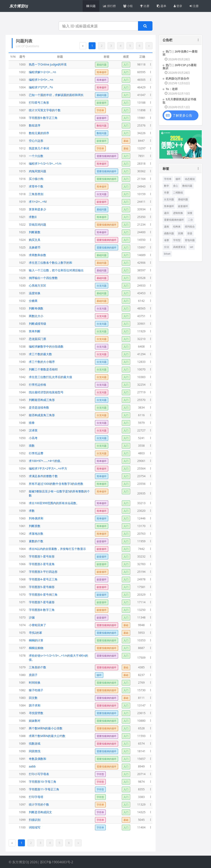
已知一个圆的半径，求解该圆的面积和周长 (56, 95)
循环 (178, 179)
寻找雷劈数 (36, 713)
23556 (141, 484)
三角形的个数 (38, 667)
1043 (22, 385)
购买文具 (35, 240)
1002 (22, 72)
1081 (22, 682)
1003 (22, 80)
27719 (141, 392)
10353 (141, 640)
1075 (22, 633)
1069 (22, 587)
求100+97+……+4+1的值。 (46, 461)
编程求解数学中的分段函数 (46, 346)
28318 (141, 163)
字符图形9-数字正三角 (43, 118)
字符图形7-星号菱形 (42, 602)
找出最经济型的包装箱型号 (46, 392)
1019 (22, 202)
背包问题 (190, 240)
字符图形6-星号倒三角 (43, 594)
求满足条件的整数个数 (43, 476)
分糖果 (33, 301)
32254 (141, 385)
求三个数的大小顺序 (42, 362)
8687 (141, 648)
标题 (60, 57)
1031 (22, 293)
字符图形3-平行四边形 (43, 572)
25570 (141, 400)
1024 (22, 240)
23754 (141, 476)
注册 (194, 6)
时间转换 (35, 682)
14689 (141, 255)
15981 (141, 118)
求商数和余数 (38, 255)
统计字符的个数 (39, 804)
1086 (22, 721)
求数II (33, 217)
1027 (22, 263)
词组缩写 (35, 827)
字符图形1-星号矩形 (42, 556)
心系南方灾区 (38, 285)
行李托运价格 (38, 385)
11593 (141, 736)
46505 (141, 80)
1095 (22, 789)
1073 (22, 617)
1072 (22, 610)
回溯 (181, 233)
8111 (141, 698)
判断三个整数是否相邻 (43, 369)
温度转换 (35, 293)
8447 (141, 141)
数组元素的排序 (39, 133)
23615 (141, 713)
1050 (22, 438)
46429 (141, 87)
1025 (22, 247)
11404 (141, 827)
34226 (141, 133)
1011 (22, 141)
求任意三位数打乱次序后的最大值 (50, 377)
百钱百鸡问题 (38, 224)
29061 (141, 461)
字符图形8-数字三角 (42, 610)
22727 (141, 430)
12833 (141, 362)
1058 (22, 503)
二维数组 (178, 193)
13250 (141, 610)
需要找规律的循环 (174, 220)
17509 (141, 658)
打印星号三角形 (39, 102)
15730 (141, 690)
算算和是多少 (38, 209)
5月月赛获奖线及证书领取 (179, 101)
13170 (141, 526)
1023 (22, 232)
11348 (141, 617)
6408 (141, 346)
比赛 (145, 6)
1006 (22, 102)
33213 (141, 503)
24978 (141, 579)
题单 (162, 6)
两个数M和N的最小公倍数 (46, 728)
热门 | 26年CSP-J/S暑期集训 (180, 67)
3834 (141, 407)
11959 (141, 541)
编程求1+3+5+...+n (41, 80)
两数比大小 (36, 316)
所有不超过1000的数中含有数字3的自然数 (56, 484)
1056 (22, 484)
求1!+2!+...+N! (38, 202)
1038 (22, 346)
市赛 (166, 193)
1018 (22, 194)
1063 (22, 541)
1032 (22, 301)
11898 (141, 110)
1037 (22, 339)
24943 (141, 186)
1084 (22, 705)
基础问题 (183, 199)
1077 (22, 648)
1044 (22, 392)
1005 (22, 95)
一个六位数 (36, 156)
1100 (22, 827)
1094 (22, 782)
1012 (22, 148)
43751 (141, 316)
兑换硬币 (35, 247)
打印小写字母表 (39, 774)
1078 (22, 655)
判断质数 (35, 526)
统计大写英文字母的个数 (45, 110)
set (192, 247)
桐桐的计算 (36, 640)
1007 (22, 110)
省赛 (166, 240)
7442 (141, 549)
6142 (141, 301)
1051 (22, 446)
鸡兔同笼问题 (38, 171)
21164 (141, 179)
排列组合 (190, 227)
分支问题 (169, 199)
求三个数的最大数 (40, 354)
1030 (22, 285)
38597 (141, 270)
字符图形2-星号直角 (42, 564)
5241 (141, 438)
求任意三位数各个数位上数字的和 (50, 263)
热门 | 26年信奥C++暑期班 (180, 53)
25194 (141, 572)
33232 (141, 556)
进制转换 (178, 213)
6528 (141, 728)
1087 (22, 728)
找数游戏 (35, 743)
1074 (22, 625)
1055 (22, 476)
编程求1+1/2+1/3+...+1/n (45, 163)
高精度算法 (179, 247)
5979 (141, 423)
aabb (32, 766)
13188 (141, 102)
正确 (142, 57)
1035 (22, 324)
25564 (141, 468)
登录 (178, 6)
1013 (22, 156)
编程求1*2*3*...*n (41, 87)
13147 (141, 705)
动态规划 (190, 179)
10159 (141, 194)
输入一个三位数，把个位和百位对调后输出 (56, 270)
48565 (141, 308)
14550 (141, 240)
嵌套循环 (183, 206)
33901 (141, 324)
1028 (22, 270)
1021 (22, 217)
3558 (141, 446)
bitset (167, 254)
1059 (22, 511)
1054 (22, 468)
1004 (22, 87)
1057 (22, 491)
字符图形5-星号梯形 (42, 587)
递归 (166, 213)
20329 (141, 594)
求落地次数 (36, 534)
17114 (141, 602)
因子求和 (35, 705)
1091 (22, 759)
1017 (22, 186)
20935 (141, 493)
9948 (141, 625)
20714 (141, 774)
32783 (141, 564)
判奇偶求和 (36, 518)
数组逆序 (35, 125)
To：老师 (172, 89)
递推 (166, 227)
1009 (22, 125)
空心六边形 (36, 141)
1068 (22, 579)
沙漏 (32, 617)
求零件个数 (36, 186)
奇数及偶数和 (38, 759)
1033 (22, 308)
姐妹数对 (35, 721)
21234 (141, 224)
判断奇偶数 (36, 308)
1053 (22, 461)
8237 (141, 675)
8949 (141, 766)
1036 (22, 331)
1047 (22, 415)
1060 (22, 518)
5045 (141, 820)
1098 (22, 812)
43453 (141, 293)
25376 (141, 125)
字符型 (177, 240)
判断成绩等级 (38, 324)
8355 (141, 789)
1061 (22, 526)
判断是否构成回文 (40, 812)
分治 (166, 247)
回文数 (33, 698)
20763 (141, 534)
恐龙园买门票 (38, 339)
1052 (22, 453)
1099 (22, 820)
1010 (22, 133)
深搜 (190, 213)
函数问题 (169, 233)
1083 (22, 698)
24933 (141, 285)
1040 (22, 362)
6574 (141, 743)
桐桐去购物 (36, 648)
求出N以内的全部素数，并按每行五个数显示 (57, 549)
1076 (22, 640)
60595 (141, 72)
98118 (141, 64)
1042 (22, 377)
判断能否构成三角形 (42, 400)
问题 (91, 6)
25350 (141, 217)
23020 (141, 511)
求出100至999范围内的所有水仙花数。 (54, 503)
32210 (141, 339)
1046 (22, 407)
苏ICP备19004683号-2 (57, 862)
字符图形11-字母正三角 (44, 789)
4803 (141, 453)
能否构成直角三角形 (42, 415)
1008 (22, 118)
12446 (141, 518)
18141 (141, 751)
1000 (22, 64)
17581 (141, 587)
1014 (22, 163)
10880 (141, 721)
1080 (22, 675)
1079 (22, 667)
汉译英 (33, 430)
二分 (190, 220)
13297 (141, 148)
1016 (22, 179)
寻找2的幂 (35, 633)
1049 (22, 430)
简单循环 (169, 206)
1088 (22, 736)
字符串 (168, 179)
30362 (141, 171)
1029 (22, 278)
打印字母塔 (36, 797)
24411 (141, 202)
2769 (141, 682)
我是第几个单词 (39, 148)
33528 (141, 278)
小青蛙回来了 (38, 625)
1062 (22, 534)
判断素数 (35, 232)
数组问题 (187, 186)
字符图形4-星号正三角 (43, 579)
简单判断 (35, 331)
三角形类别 (36, 194)
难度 (126, 57)
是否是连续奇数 (39, 407)
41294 (141, 354)
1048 (22, 423)
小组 (128, 6)
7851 (141, 156)
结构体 (177, 227)
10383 (141, 377)
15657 (141, 759)
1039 (22, 354)
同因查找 (35, 751)
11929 (141, 331)
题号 (22, 57)
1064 (22, 549)
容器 (190, 233)
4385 (141, 667)
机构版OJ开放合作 (177, 78)
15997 (141, 247)
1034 (22, 316)
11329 (141, 804)
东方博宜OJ (19, 6)
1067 (22, 572)
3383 (141, 797)
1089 (22, 743)
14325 (141, 812)
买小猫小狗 (36, 179)
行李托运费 (36, 453)
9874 (141, 782)
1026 (22, 255)
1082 (22, 690)
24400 (141, 232)
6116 (141, 415)
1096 (22, 797)
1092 (22, 766)
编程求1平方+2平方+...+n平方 (48, 468)
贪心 (176, 186)
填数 (32, 446)
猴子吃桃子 (36, 690)
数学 (166, 186)
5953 (141, 633)
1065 (22, 556)
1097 (22, 804)
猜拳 (32, 423)
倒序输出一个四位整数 (43, 278)
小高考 (33, 438)
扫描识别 (35, 820)
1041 (22, 369)
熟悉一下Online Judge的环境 (48, 64)
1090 (22, 751)
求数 (32, 511)
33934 (141, 209)
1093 (22, 774)
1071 (22, 602)
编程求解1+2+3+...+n (42, 72)
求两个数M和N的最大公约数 (47, 736)
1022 (22, 224)
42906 (141, 263)
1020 (22, 209)
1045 (22, 400)
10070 (141, 369)
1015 (22, 171)
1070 (22, 594)
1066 (22, 564)
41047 (141, 95)
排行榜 (109, 6)
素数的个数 (36, 541)
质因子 (33, 675)
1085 (22, 713)
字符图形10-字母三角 (43, 782)
